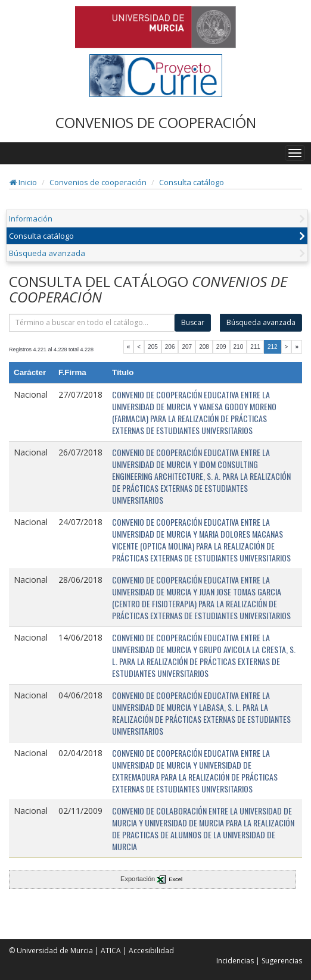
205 (153, 347)
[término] (92, 323)
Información (31, 219)
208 (204, 347)
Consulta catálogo (192, 182)
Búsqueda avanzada (47, 253)
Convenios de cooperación (98, 182)
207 (187, 347)
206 (170, 347)
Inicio (23, 182)
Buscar (193, 322)
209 (221, 347)
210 (239, 347)
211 (255, 347)
